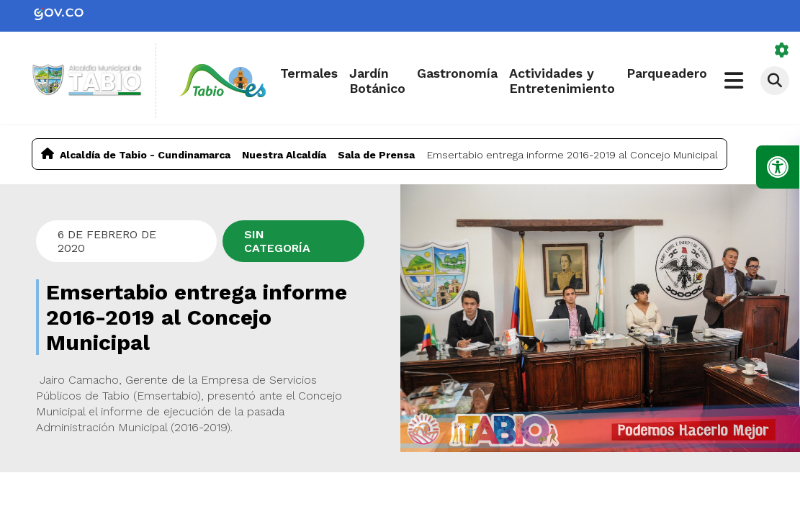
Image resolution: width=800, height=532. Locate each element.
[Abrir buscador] (775, 81)
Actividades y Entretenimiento (562, 81)
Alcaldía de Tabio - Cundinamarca (145, 155)
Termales (309, 73)
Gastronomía (457, 73)
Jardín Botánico (377, 81)
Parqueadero (667, 73)
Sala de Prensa (376, 155)
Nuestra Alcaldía (284, 155)
